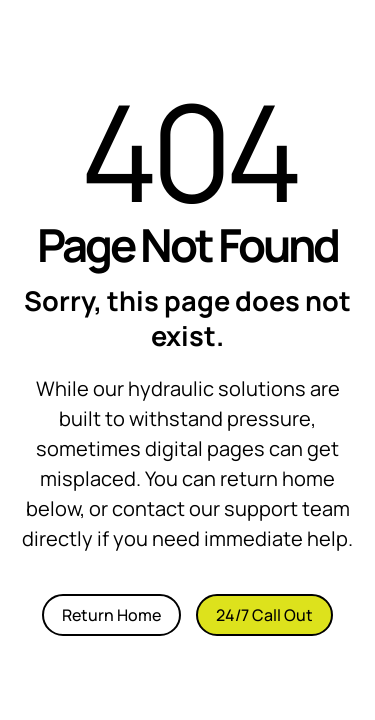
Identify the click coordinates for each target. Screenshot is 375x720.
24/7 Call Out (264, 615)
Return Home (111, 615)
